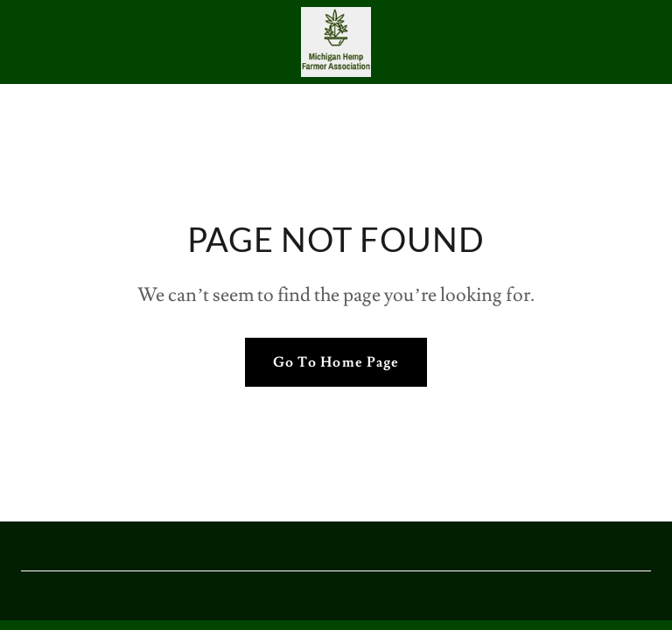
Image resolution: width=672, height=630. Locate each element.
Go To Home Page (336, 362)
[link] (336, 42)
